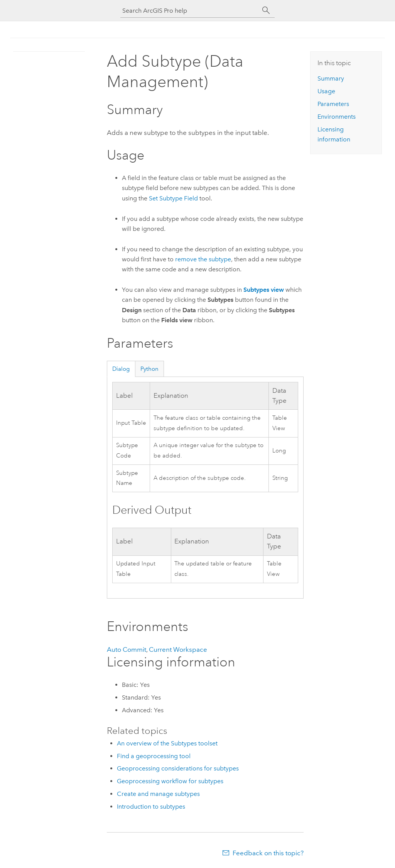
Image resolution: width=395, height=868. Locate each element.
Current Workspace (178, 649)
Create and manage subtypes (158, 794)
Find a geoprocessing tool (154, 756)
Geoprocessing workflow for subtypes (170, 781)
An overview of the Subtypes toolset (167, 743)
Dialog (121, 369)
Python (149, 369)
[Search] (266, 10)
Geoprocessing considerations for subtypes (178, 768)
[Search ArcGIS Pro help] (190, 11)
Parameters (333, 104)
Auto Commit (127, 649)
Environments (337, 117)
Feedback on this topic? (268, 853)
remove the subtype (203, 259)
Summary (331, 78)
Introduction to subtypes (151, 807)
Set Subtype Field (173, 198)
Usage (326, 91)
